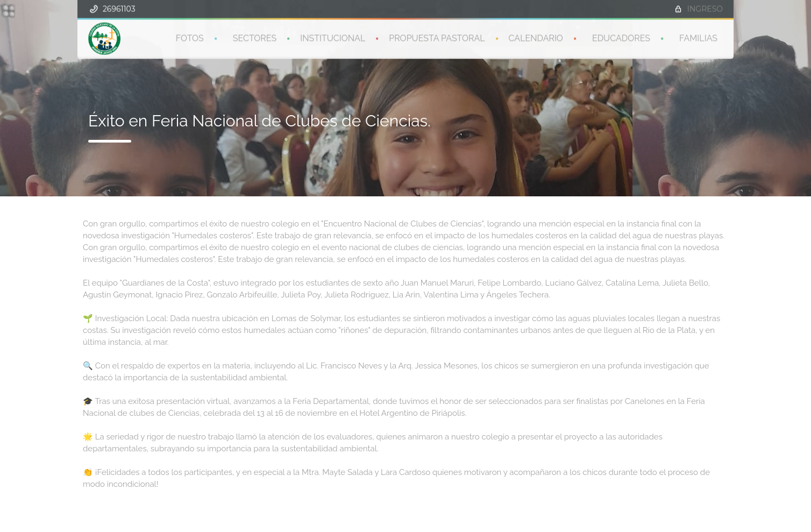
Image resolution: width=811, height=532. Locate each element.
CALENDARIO (536, 37)
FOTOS (190, 37)
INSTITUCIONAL (333, 37)
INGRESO (705, 8)
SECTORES (255, 37)
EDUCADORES (621, 37)
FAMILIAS (698, 37)
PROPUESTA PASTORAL (437, 37)
